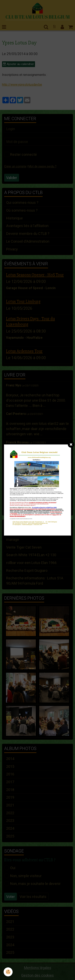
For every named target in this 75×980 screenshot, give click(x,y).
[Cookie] (8, 972)
